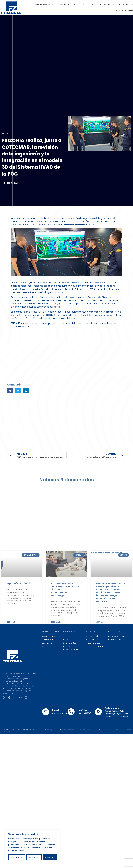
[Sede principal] (98, 712)
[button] (10, 391)
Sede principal (112, 708)
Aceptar (50, 857)
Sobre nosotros (44, 5)
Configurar (17, 857)
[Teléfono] (71, 712)
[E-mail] (46, 712)
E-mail (55, 710)
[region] (32, 847)
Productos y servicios (71, 5)
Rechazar (34, 857)
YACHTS (92, 5)
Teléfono (82, 710)
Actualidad (107, 5)
